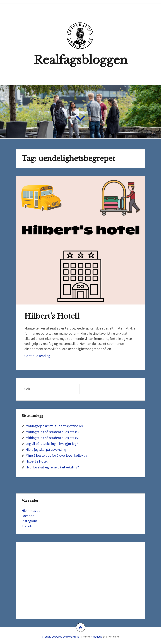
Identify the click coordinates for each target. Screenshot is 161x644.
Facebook (29, 516)
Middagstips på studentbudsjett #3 (52, 432)
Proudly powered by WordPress (60, 636)
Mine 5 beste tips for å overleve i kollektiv (56, 455)
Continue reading (44, 356)
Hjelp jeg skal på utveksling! (46, 449)
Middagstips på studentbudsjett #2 (52, 438)
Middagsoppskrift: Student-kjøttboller (54, 426)
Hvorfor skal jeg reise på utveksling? (52, 467)
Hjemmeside (31, 510)
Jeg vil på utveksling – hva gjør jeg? (52, 443)
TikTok (27, 526)
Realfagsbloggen (81, 60)
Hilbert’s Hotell (52, 316)
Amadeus (96, 636)
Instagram (29, 521)
